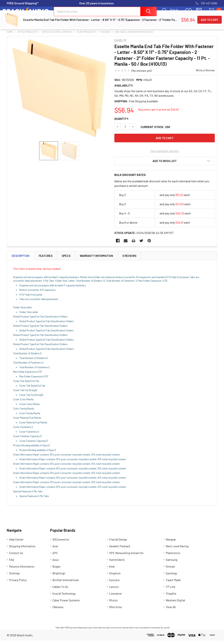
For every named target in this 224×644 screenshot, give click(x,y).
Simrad (170, 570)
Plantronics (173, 556)
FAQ (135, 23)
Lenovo (114, 590)
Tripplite (171, 597)
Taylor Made (173, 583)
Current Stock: (155, 130)
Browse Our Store (19, 25)
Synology (171, 577)
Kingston (115, 577)
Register (171, 15)
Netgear (171, 543)
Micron (113, 604)
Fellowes (58, 610)
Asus (56, 563)
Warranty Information (96, 259)
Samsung (172, 563)
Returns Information (160, 23)
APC (55, 556)
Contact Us (117, 23)
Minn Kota (115, 610)
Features (46, 259)
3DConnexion (61, 543)
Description (20, 259)
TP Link (171, 590)
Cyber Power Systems (66, 604)
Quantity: (122, 122)
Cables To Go (60, 590)
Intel (112, 570)
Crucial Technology (64, 597)
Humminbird (117, 563)
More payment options (165, 154)
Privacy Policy (18, 583)
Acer (55, 549)
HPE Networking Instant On (126, 556)
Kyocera (114, 583)
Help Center (56, 23)
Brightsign (59, 577)
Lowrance (115, 597)
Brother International (65, 583)
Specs (66, 259)
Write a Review (205, 74)
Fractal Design (118, 543)
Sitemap (14, 577)
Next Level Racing (177, 549)
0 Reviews (129, 259)
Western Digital (175, 604)
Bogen (56, 570)
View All (171, 610)
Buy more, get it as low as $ (158, 113)
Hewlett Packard (120, 549)
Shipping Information (87, 23)
